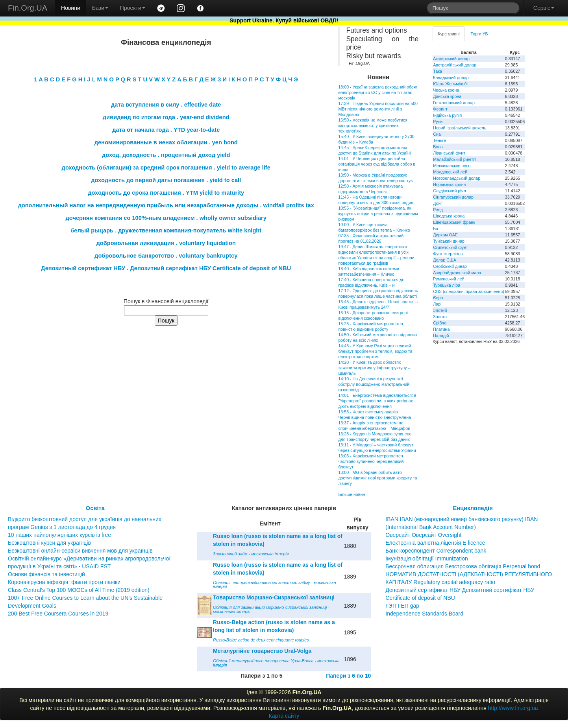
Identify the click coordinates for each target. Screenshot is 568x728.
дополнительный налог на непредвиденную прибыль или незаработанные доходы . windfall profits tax (166, 205)
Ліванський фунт (449, 153)
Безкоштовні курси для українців (49, 543)
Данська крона (447, 96)
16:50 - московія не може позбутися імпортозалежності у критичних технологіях (373, 125)
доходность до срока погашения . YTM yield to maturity (166, 193)
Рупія (438, 122)
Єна (437, 134)
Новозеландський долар (457, 178)
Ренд (438, 210)
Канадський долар (451, 77)
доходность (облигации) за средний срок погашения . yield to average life (166, 168)
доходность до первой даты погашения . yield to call (166, 180)
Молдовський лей (450, 172)
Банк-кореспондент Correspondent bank (436, 551)
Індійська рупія (447, 115)
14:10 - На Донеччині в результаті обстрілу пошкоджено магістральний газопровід (374, 384)
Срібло (440, 323)
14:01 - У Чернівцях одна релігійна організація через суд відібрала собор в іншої (377, 164)
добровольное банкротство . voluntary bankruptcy (166, 256)
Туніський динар (449, 241)
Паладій (441, 335)
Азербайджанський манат (458, 273)
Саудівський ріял (449, 191)
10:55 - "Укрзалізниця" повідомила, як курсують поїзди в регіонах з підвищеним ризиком (378, 214)
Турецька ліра (447, 285)
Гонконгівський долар (454, 103)
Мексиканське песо (452, 166)
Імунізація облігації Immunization (427, 558)
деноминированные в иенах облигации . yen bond (166, 142)
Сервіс (544, 8)
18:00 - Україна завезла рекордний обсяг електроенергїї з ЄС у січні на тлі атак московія (378, 92)
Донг (438, 203)
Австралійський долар (455, 65)
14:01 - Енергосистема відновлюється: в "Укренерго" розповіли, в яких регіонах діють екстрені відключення (377, 401)
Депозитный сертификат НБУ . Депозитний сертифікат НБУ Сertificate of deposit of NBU (166, 268)
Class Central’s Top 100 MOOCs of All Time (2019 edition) (79, 590)
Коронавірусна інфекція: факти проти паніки (64, 582)
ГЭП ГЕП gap (402, 606)
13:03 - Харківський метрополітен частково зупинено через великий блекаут (371, 461)
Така (438, 71)
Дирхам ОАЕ (445, 235)
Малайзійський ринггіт (454, 159)
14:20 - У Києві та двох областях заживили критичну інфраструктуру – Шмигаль (374, 368)
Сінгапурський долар (453, 197)
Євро (438, 298)
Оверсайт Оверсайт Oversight (423, 535)
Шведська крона (449, 216)
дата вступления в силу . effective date (166, 105)
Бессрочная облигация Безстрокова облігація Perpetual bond (463, 566)
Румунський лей (449, 279)
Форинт (440, 109)
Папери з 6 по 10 (348, 676)
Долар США (445, 260)
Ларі (437, 304)
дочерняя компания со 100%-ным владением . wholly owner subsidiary (166, 218)
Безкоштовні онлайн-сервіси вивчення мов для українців (80, 551)
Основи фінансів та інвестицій (46, 574)
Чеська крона (446, 90)
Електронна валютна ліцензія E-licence (435, 543)
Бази (100, 8)
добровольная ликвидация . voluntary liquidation (166, 243)
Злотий (440, 310)
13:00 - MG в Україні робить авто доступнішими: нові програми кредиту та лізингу (377, 478)
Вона (438, 147)
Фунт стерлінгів (448, 254)
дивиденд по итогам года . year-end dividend (166, 117)
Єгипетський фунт (451, 247)
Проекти (133, 8)
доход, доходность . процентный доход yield (166, 155)
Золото (440, 317)
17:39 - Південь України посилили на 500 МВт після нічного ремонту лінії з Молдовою (378, 109)
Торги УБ (479, 34)
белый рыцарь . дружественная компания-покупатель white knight (166, 230)
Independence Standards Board (424, 614)
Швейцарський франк (454, 222)
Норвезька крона (449, 184)
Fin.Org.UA (28, 8)
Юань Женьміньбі (450, 84)
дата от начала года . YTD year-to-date (166, 130)
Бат (437, 229)
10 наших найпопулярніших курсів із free (59, 535)
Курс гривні (449, 34)
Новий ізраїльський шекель (460, 128)
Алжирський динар (451, 59)
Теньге (439, 140)
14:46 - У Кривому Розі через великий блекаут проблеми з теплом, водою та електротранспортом (375, 351)
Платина (441, 329)
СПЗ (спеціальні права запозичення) (469, 291)
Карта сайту (284, 716)
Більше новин (352, 494)
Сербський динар (450, 266)
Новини (71, 8)
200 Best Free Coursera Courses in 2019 (58, 614)
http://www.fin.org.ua (513, 708)
